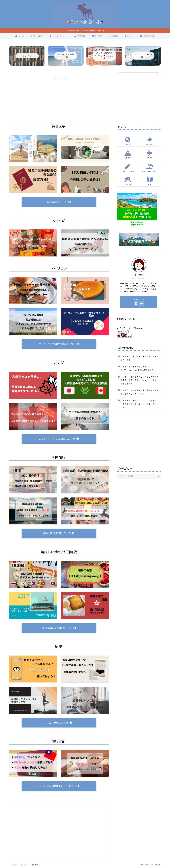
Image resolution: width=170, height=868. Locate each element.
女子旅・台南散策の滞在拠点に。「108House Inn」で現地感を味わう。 (138, 368)
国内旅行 (80, 36)
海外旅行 (97, 36)
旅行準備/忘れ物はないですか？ (59, 786)
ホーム (19, 36)
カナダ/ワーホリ (59, 36)
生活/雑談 (113, 36)
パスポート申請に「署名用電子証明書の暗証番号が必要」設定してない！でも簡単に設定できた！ (140, 380)
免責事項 (35, 865)
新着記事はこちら (59, 202)
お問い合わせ (148, 36)
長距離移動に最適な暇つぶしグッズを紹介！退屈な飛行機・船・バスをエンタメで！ (139, 404)
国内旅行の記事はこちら (59, 533)
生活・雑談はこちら (59, 723)
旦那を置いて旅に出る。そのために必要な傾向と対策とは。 (140, 358)
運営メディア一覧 (127, 319)
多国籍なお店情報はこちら (59, 628)
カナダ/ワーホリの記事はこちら (59, 439)
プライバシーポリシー (19, 865)
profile (129, 36)
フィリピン (37, 36)
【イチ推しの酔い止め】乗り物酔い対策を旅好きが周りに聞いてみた (140, 392)
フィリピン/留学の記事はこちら (59, 344)
